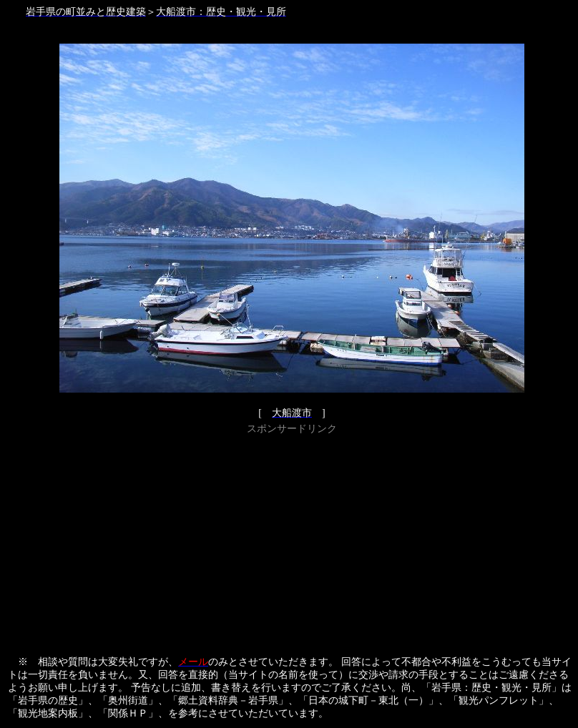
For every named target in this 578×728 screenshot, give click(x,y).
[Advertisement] (292, 538)
